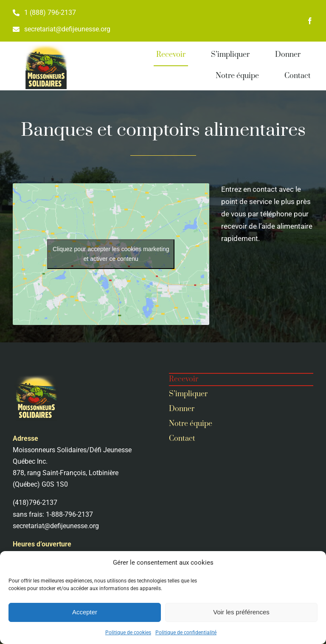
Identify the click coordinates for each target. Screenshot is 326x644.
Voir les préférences (241, 612)
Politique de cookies (128, 633)
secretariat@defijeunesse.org (56, 526)
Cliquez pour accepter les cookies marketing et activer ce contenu (111, 254)
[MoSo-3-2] (46, 45)
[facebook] (310, 21)
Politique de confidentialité (186, 633)
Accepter (85, 612)
